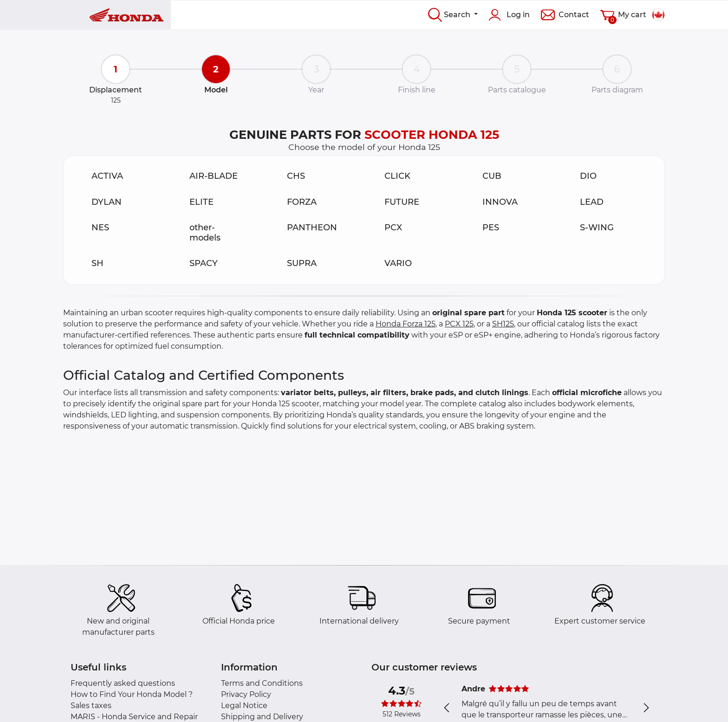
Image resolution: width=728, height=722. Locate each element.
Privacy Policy (246, 694)
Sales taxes (91, 706)
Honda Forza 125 (406, 324)
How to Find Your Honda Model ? (132, 694)
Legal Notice (244, 706)
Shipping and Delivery (262, 717)
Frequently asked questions (123, 683)
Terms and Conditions (262, 683)
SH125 (503, 324)
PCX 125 (459, 324)
